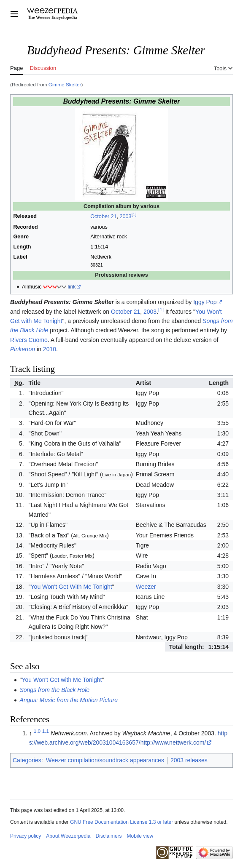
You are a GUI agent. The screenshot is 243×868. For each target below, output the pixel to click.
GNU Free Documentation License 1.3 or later (121, 822)
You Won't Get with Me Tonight (62, 680)
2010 (50, 349)
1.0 (37, 731)
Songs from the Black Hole (54, 690)
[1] (134, 214)
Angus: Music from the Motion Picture (69, 700)
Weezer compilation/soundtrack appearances (105, 760)
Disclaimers (109, 836)
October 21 (103, 217)
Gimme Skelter (65, 84)
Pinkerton (23, 349)
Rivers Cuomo (29, 340)
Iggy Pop (205, 302)
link (72, 287)
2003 (126, 217)
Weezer (146, 587)
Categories (27, 760)
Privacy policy (26, 836)
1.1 (46, 731)
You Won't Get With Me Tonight (72, 587)
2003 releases (189, 760)
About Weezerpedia (68, 836)
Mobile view (140, 836)
